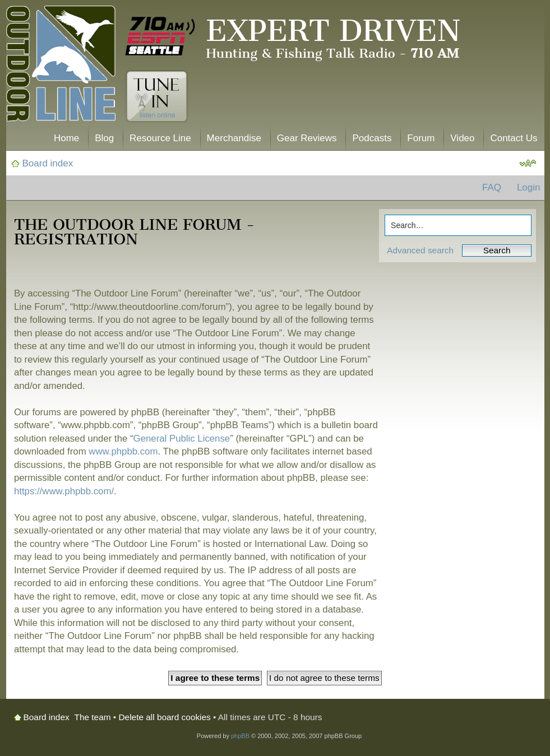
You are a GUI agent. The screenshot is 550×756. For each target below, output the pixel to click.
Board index (48, 163)
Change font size (528, 164)
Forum (421, 138)
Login (529, 187)
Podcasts (372, 138)
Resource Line (160, 138)
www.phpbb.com (123, 451)
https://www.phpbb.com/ (64, 491)
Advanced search (420, 250)
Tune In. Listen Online (157, 96)
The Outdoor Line (61, 66)
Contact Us (514, 138)
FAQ (492, 187)
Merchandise (234, 138)
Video (462, 138)
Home (66, 138)
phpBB (240, 736)
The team (93, 717)
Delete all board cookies (165, 717)
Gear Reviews (307, 138)
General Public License (182, 439)
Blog (104, 138)
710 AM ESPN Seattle (160, 36)
